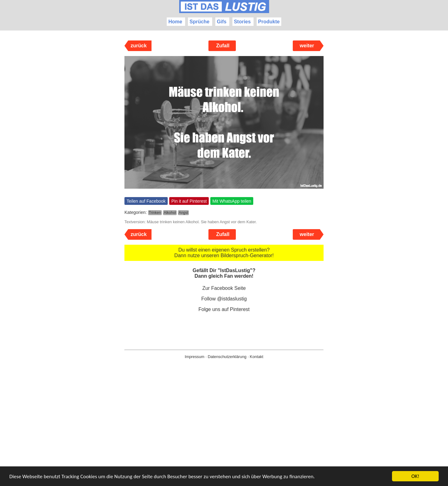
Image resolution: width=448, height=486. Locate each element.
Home (175, 22)
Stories (242, 22)
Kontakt (257, 357)
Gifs (222, 22)
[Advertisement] (224, 432)
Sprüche (199, 22)
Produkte (269, 22)
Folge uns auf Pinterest (224, 309)
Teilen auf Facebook (146, 201)
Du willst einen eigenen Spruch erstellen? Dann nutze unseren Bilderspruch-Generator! (224, 253)
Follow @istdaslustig (224, 299)
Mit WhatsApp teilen (232, 201)
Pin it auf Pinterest (189, 201)
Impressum (195, 357)
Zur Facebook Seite (224, 288)
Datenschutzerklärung (227, 357)
